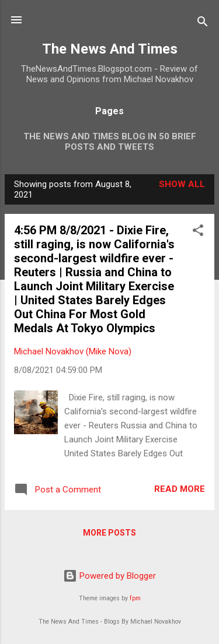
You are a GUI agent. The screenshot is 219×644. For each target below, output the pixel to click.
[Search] (203, 24)
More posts (109, 533)
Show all (182, 184)
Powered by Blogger (109, 576)
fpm (135, 598)
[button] (198, 232)
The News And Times (110, 49)
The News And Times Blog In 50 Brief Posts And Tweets (110, 142)
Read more (180, 489)
